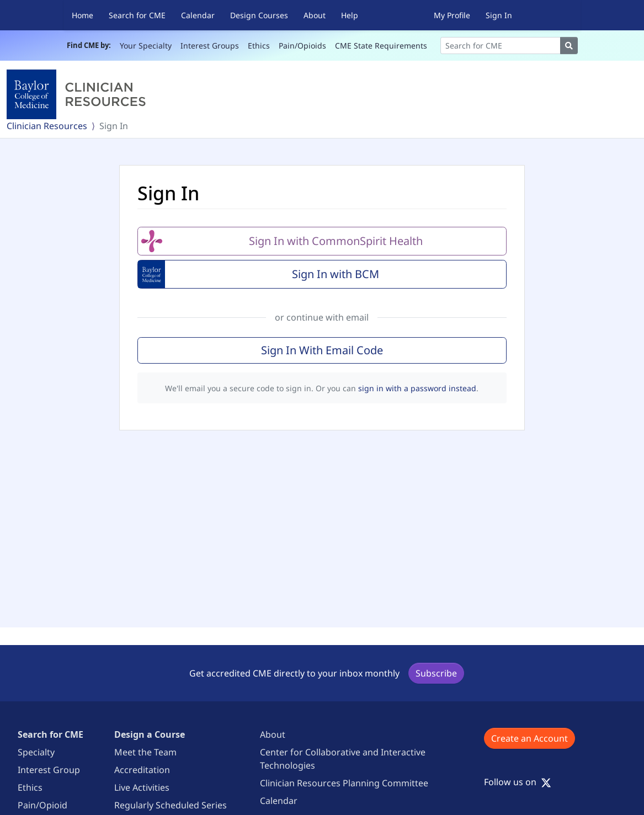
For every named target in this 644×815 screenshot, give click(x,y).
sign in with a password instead (417, 388)
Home (83, 15)
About (315, 15)
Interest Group (49, 770)
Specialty (36, 752)
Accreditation (142, 770)
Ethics (259, 46)
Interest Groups (210, 46)
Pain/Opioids (302, 46)
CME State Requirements (381, 46)
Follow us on (518, 782)
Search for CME (137, 15)
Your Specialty (146, 46)
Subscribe (436, 673)
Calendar (198, 15)
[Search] (501, 46)
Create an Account (529, 738)
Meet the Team (145, 752)
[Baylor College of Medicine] (78, 94)
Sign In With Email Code (322, 350)
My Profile (452, 15)
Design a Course (150, 734)
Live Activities (142, 787)
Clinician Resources (47, 126)
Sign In (499, 15)
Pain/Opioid (42, 805)
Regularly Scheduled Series (171, 805)
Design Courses (259, 15)
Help (350, 15)
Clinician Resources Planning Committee (344, 783)
